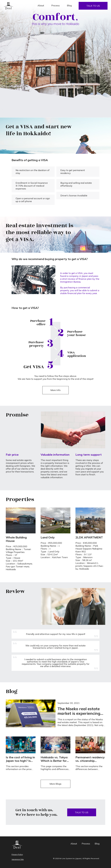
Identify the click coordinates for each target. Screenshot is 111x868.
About (41, 5)
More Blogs (55, 784)
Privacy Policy (17, 854)
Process (55, 5)
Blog (69, 5)
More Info (55, 390)
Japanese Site (18, 859)
